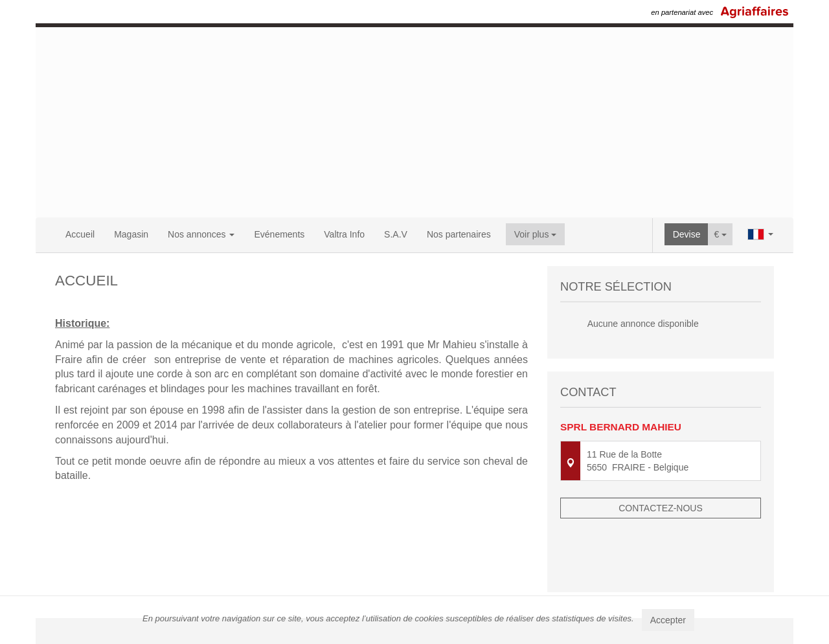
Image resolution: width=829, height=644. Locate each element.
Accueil (80, 234)
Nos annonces (201, 234)
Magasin (131, 234)
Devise (687, 234)
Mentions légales (544, 587)
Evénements (279, 234)
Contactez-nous (661, 505)
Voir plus (536, 234)
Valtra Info (344, 234)
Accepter (668, 620)
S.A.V (396, 234)
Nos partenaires (459, 234)
